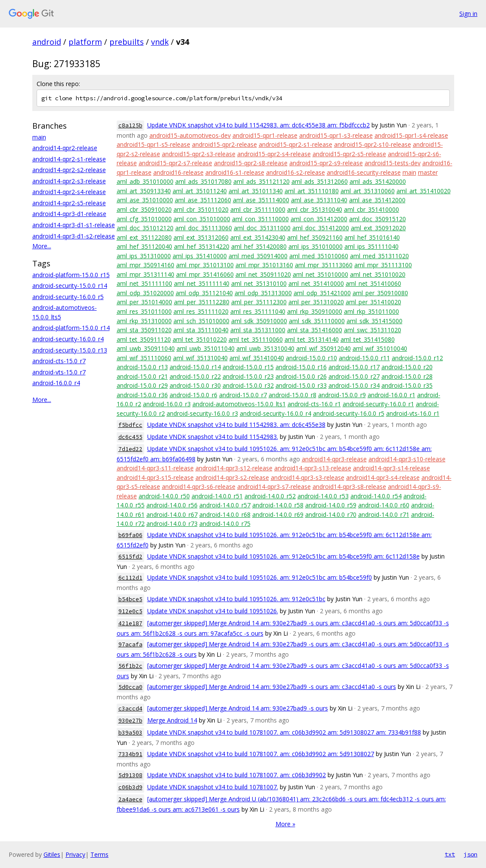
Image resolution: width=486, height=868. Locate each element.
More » (285, 824)
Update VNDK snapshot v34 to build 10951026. (213, 611)
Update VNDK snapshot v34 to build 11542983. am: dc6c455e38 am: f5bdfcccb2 (258, 125)
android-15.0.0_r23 (248, 376)
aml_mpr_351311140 (145, 274)
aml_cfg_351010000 (144, 219)
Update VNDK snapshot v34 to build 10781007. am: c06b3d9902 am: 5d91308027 (261, 754)
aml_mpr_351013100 (205, 265)
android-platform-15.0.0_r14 (71, 328)
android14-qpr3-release (334, 459)
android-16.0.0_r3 (167, 404)
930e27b (130, 721)
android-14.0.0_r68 (225, 514)
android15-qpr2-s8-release (251, 163)
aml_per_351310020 (316, 302)
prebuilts (127, 42)
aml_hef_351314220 (202, 246)
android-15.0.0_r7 (243, 395)
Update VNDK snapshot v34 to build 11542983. (213, 437)
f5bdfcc (130, 425)
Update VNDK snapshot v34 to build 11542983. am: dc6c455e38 (236, 425)
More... (42, 246)
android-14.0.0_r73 (172, 524)
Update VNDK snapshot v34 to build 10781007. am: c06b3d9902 (237, 775)
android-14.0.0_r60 (384, 505)
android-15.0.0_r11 (364, 358)
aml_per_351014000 (144, 302)
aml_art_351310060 (368, 191)
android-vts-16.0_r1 (413, 413)
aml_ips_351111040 (371, 246)
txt (450, 854)
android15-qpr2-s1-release (296, 144)
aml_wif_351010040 (380, 348)
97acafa (130, 644)
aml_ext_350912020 (378, 228)
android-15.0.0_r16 (301, 367)
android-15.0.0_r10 (311, 358)
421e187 (130, 623)
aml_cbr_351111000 (258, 209)
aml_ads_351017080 (203, 181)
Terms (99, 854)
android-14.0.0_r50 (164, 496)
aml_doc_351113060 (204, 228)
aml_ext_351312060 (201, 237)
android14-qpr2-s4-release (69, 192)
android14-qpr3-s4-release (383, 477)
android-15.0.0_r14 (195, 367)
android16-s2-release (296, 172)
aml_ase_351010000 (145, 200)
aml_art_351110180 (312, 191)
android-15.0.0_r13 (142, 367)
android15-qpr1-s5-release (153, 144)
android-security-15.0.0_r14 (70, 286)
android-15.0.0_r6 (193, 395)
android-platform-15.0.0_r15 (71, 275)
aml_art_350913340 (144, 191)
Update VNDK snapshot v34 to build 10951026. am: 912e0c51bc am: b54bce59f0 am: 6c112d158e (283, 556)
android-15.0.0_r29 (142, 385)
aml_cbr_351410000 (371, 209)
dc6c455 (130, 437)
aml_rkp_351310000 (144, 321)
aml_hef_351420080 (259, 246)
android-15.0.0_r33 (301, 385)
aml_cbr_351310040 (315, 209)
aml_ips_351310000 (144, 256)
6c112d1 (130, 578)
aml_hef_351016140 (372, 237)
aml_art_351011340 (256, 191)
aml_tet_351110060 (256, 339)
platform (85, 42)
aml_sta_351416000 (315, 330)
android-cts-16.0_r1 (314, 404)
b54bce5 (130, 599)
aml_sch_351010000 (201, 321)
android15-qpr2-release (224, 144)
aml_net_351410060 (373, 283)
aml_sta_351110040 (201, 330)
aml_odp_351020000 (145, 293)
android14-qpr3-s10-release (407, 459)
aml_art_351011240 (200, 191)
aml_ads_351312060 (320, 181)
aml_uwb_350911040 (146, 348)
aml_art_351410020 (424, 191)
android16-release (178, 172)
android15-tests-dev (393, 163)
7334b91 (130, 754)
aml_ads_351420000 (378, 181)
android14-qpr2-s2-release (69, 170)
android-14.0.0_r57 (225, 505)
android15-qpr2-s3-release (199, 154)
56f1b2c (130, 666)
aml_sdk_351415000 (375, 321)
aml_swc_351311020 (373, 330)
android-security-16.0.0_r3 (202, 413)
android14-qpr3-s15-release (155, 477)
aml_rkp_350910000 (315, 311)
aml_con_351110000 (260, 219)
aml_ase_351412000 (377, 200)
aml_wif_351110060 (144, 358)
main (39, 137)
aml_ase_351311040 (319, 200)
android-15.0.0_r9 (342, 395)
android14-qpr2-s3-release (69, 181)
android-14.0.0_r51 (217, 496)
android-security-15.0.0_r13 (70, 350)
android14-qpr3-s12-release (234, 468)
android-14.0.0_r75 (225, 524)
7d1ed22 (130, 449)
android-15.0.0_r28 (407, 376)
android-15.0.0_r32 (248, 385)
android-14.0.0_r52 (270, 496)
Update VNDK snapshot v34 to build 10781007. (213, 787)
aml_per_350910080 (380, 293)
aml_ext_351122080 (144, 237)
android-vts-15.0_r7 (59, 372)
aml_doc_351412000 (321, 228)
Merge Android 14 (172, 720)
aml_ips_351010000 (316, 246)
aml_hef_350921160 (315, 237)
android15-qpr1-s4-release (411, 135)
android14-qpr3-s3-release (308, 477)
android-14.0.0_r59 (331, 505)
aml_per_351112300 (259, 302)
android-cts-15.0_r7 (59, 361)
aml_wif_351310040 (200, 358)
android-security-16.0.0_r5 (68, 297)
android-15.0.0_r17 (354, 367)
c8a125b (130, 125)
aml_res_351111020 (201, 311)
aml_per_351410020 (373, 302)
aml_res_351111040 (258, 311)
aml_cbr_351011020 (201, 209)
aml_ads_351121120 (262, 181)
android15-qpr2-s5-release (349, 154)
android (47, 42)
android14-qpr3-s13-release (313, 468)
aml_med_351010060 (319, 256)
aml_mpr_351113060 (324, 265)
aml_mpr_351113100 (383, 265)
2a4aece (130, 799)
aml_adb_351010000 (145, 181)
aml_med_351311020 (379, 256)
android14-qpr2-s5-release (69, 203)
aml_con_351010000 (202, 219)
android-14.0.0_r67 (172, 514)
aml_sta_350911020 (144, 330)
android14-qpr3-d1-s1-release (74, 225)
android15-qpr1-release (265, 135)
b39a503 (130, 733)
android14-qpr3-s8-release (349, 487)
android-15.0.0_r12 (417, 358)
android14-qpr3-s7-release (274, 487)
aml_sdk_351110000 (317, 321)
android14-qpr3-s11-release (155, 468)
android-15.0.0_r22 (195, 376)
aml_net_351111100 (144, 283)
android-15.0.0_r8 (293, 395)
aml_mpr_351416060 (205, 274)
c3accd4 (130, 709)
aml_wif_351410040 (257, 358)
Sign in (468, 14)
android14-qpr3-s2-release (232, 477)
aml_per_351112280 (202, 302)
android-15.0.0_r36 (142, 395)
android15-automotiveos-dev (190, 135)
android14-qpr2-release (65, 148)
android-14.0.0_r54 (376, 496)
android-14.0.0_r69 (278, 514)
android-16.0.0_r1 (392, 395)
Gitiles (52, 854)
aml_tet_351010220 (200, 339)
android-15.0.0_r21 (142, 376)
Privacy (75, 854)
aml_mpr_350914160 (145, 265)
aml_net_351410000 (316, 283)
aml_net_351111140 (202, 283)
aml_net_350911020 (263, 274)
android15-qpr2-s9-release (326, 163)
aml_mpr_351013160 (264, 265)
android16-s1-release (235, 172)
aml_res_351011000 (144, 311)
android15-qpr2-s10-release (373, 144)
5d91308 (130, 775)
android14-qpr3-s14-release (392, 468)
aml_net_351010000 (320, 274)
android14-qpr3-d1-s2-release (74, 236)
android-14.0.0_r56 (172, 505)
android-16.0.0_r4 (56, 383)
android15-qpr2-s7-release (175, 163)
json (471, 854)
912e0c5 (130, 611)
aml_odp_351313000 (263, 293)
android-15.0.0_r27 (354, 376)
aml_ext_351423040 (258, 237)
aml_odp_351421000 (322, 293)
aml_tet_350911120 (144, 339)
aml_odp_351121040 (204, 293)
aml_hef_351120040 (144, 246)
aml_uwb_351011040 (206, 348)
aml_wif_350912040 (323, 348)
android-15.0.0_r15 (248, 367)
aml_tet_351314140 (312, 339)
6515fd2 (130, 557)
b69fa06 (130, 535)
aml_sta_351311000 (258, 330)
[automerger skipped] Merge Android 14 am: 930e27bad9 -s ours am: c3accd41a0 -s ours (272, 687)
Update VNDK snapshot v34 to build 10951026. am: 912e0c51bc (236, 599)
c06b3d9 (130, 787)
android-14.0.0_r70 (331, 514)
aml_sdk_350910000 (259, 321)
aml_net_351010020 (378, 274)
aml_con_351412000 (319, 219)
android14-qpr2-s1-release (69, 159)
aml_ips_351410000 (200, 256)
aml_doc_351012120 (145, 228)
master (428, 172)
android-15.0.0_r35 (407, 385)
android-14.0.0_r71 (384, 514)
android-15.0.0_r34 (354, 385)
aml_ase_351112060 (203, 200)
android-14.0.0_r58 (278, 505)
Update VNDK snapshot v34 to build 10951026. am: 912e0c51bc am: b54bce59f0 (260, 577)
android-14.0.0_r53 (323, 496)
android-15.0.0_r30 (195, 385)
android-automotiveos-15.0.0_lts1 (239, 404)
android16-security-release (364, 172)
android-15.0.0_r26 (301, 376)
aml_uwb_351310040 (265, 348)
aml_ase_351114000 (261, 200)
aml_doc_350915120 (378, 219)
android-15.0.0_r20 (407, 367)
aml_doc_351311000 (262, 228)
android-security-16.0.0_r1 (378, 404)
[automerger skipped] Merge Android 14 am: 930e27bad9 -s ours (238, 708)
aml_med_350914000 (258, 256)
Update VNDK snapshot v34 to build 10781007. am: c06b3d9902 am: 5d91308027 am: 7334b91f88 (284, 732)
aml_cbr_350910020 (144, 209)
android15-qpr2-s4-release (274, 154)
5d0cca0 (130, 687)
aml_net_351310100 (259, 283)
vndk (160, 42)
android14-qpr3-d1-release (69, 214)
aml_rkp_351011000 (371, 311)
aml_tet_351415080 (368, 339)
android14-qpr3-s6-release (199, 487)
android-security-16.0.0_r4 (68, 339)
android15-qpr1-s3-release (336, 135)
